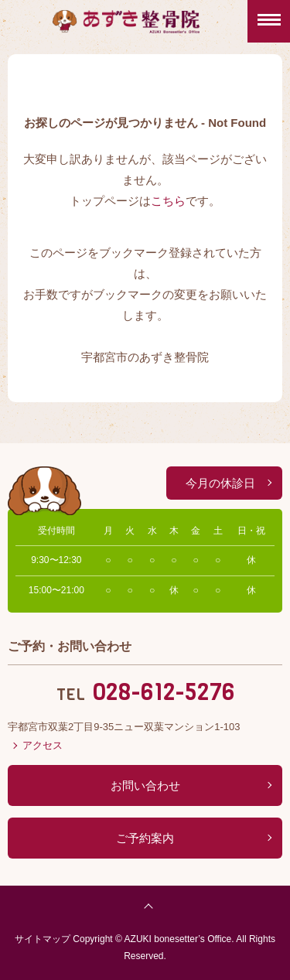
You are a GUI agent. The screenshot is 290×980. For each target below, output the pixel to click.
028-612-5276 (164, 692)
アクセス (43, 745)
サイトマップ (43, 939)
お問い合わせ (145, 785)
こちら (168, 201)
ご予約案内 (145, 838)
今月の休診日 (220, 483)
